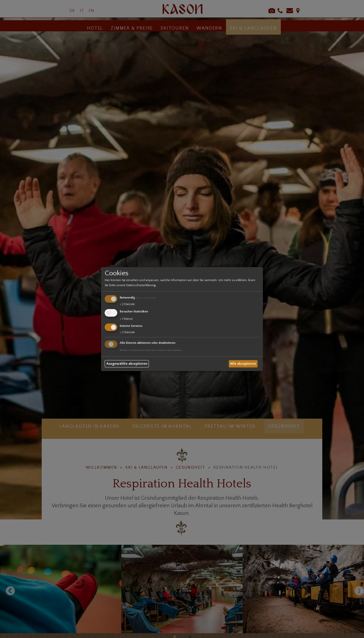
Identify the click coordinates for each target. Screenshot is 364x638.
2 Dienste (127, 304)
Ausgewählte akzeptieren (127, 364)
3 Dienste (127, 332)
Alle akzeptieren (243, 364)
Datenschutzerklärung (141, 285)
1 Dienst (126, 319)
